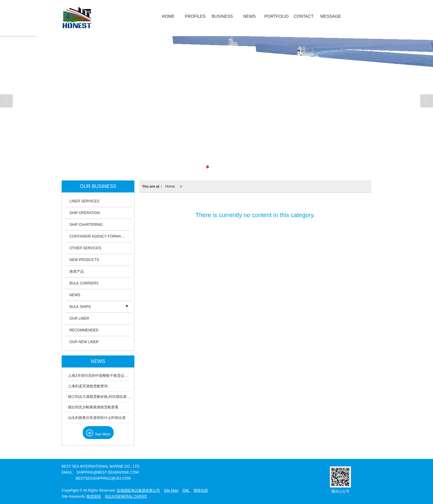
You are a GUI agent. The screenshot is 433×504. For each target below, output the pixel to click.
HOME (168, 16)
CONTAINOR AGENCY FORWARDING (100, 236)
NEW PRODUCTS (84, 260)
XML (186, 490)
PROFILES (195, 16)
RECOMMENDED (84, 330)
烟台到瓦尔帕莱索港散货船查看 (93, 407)
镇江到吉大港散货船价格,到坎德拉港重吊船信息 (100, 397)
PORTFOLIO (276, 16)
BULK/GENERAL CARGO (126, 496)
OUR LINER (79, 318)
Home (170, 186)
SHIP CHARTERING (86, 225)
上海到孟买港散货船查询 (88, 386)
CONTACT (304, 16)
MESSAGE (331, 16)
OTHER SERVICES (85, 248)
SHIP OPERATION (85, 213)
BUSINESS (222, 16)
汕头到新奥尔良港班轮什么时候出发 (97, 418)
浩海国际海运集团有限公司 (138, 490)
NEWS (249, 16)
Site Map (171, 490)
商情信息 (201, 490)
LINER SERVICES (84, 201)
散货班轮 (94, 496)
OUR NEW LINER (84, 342)
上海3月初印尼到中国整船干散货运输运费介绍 (100, 376)
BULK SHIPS (80, 307)
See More (98, 434)
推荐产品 (77, 272)
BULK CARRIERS (84, 283)
